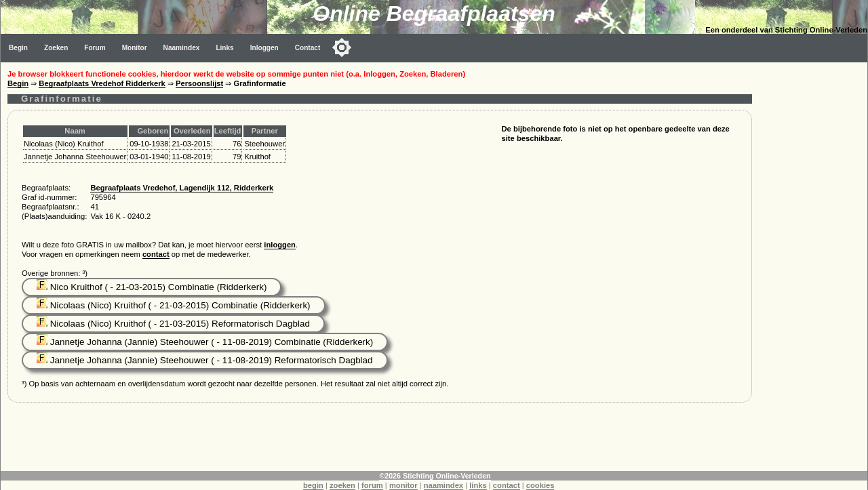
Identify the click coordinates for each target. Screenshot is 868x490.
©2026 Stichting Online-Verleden (435, 476)
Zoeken (56, 48)
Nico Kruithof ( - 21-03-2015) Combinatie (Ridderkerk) (152, 287)
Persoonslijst (199, 83)
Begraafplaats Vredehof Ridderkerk (102, 83)
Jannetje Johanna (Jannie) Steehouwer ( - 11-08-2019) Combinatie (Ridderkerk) (205, 342)
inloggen (280, 245)
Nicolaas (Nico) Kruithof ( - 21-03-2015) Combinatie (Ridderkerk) (174, 305)
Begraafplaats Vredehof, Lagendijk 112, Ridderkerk (182, 188)
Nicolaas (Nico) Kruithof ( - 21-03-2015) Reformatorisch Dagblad (173, 324)
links (478, 485)
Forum (95, 48)
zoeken (342, 485)
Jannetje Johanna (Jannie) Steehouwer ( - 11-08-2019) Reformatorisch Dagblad (205, 360)
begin (313, 485)
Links (224, 48)
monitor (403, 485)
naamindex (443, 485)
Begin (18, 48)
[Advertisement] (813, 266)
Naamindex (182, 48)
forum (372, 485)
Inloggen (264, 48)
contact (156, 254)
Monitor (135, 48)
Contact (308, 48)
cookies (540, 485)
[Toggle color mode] (342, 47)
